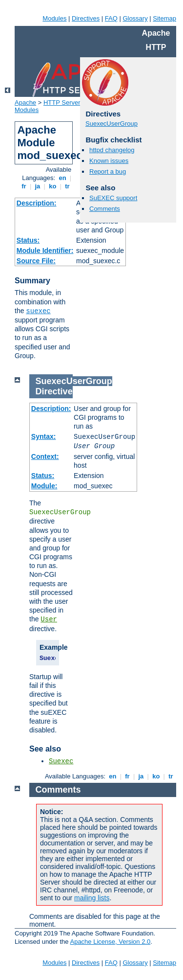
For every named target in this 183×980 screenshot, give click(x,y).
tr (68, 186)
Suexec (61, 761)
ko (53, 186)
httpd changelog (112, 150)
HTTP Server (62, 103)
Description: (37, 203)
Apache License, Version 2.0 (110, 942)
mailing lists (92, 898)
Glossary (135, 18)
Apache (25, 103)
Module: (44, 486)
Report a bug (108, 171)
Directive (54, 391)
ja (38, 186)
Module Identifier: (45, 251)
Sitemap (164, 18)
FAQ (111, 18)
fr (24, 186)
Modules (54, 18)
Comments (105, 209)
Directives (86, 18)
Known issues (109, 161)
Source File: (36, 261)
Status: (28, 240)
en (62, 178)
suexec (38, 311)
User (49, 619)
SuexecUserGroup (112, 124)
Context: (45, 456)
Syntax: (44, 436)
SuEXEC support (113, 198)
